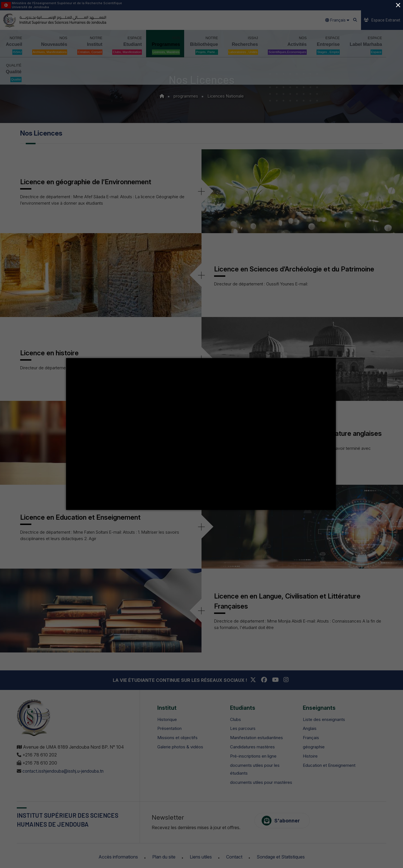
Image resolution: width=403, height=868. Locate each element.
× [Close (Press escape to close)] (398, 5)
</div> (201, 434)
